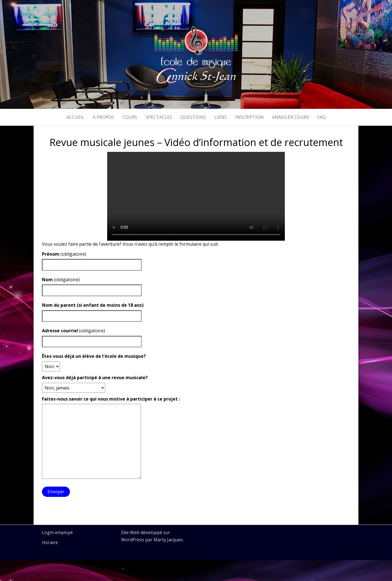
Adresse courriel (60, 331)
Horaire (50, 542)
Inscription (249, 117)
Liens (221, 117)
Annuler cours (291, 117)
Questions (193, 117)
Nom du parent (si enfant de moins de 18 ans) (93, 305)
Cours (130, 117)
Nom (47, 280)
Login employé (57, 532)
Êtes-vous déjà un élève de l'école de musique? (94, 356)
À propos (103, 117)
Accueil (75, 117)
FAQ (321, 117)
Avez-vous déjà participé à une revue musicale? (95, 378)
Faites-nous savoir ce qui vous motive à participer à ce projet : (111, 399)
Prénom (51, 254)
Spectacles (159, 117)
